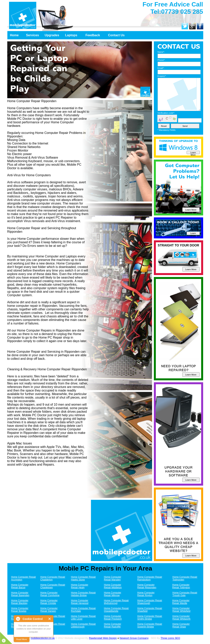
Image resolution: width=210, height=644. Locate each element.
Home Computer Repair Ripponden (147, 586)
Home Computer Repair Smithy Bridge (150, 618)
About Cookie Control (18, 619)
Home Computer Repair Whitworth (182, 618)
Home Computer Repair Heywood (80, 602)
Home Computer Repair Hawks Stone (84, 578)
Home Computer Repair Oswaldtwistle (116, 610)
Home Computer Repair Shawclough (150, 602)
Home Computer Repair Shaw (181, 625)
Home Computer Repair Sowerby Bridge (150, 625)
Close (50, 619)
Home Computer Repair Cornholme (50, 594)
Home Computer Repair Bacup (20, 586)
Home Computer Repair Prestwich (113, 618)
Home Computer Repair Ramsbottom (150, 578)
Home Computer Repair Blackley (20, 602)
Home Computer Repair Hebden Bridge (84, 594)
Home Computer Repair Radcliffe (113, 625)
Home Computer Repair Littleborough (84, 625)
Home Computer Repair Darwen (49, 610)
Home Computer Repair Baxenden (20, 594)
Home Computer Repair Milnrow (113, 594)
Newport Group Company (134, 638)
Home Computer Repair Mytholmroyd (116, 602)
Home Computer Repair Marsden (113, 578)
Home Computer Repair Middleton (113, 586)
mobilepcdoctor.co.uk (43, 638)
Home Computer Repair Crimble (49, 602)
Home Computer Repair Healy (80, 586)
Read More (22, 639)
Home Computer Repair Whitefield (181, 610)
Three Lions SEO (170, 638)
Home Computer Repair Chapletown (53, 586)
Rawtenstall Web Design (103, 638)
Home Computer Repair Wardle (181, 602)
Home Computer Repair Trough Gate (185, 594)
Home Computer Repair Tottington (181, 586)
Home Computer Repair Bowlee (20, 610)
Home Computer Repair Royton (146, 594)
